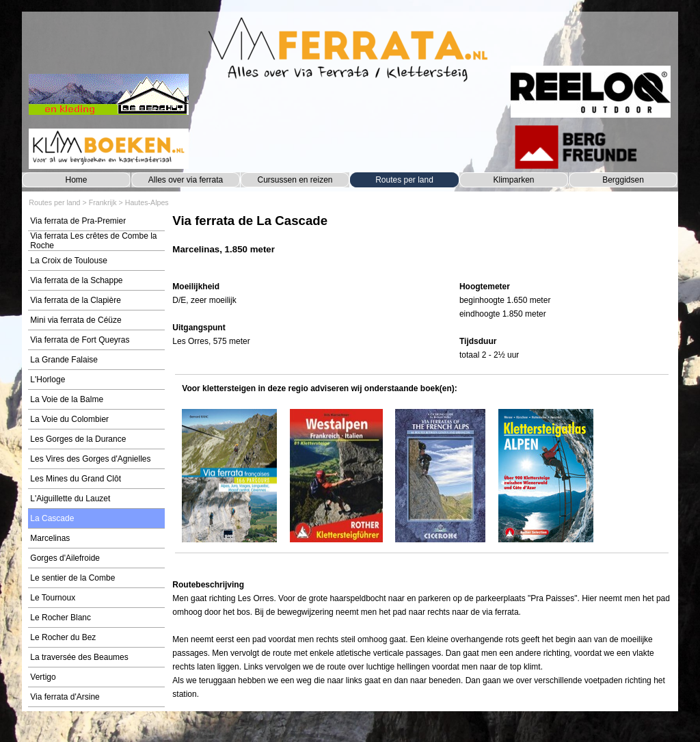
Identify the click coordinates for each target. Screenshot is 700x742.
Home (76, 180)
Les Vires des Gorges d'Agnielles (90, 459)
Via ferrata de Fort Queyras (80, 340)
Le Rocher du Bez (63, 637)
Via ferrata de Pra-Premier (78, 221)
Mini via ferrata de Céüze (76, 320)
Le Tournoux (53, 598)
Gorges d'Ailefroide (65, 558)
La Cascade (52, 518)
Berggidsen (623, 180)
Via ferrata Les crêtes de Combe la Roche (93, 241)
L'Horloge (48, 380)
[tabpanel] (421, 241)
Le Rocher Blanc (60, 618)
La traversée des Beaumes (79, 657)
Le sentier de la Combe (72, 578)
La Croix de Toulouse (69, 261)
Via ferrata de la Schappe (76, 280)
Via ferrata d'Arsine (65, 697)
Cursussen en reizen (295, 180)
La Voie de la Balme (67, 399)
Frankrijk (103, 202)
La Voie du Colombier (69, 419)
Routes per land (404, 180)
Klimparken (513, 180)
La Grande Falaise (64, 360)
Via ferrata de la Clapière (76, 300)
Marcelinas (50, 538)
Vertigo (43, 677)
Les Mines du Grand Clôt (76, 479)
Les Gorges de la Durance (78, 439)
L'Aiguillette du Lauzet (70, 499)
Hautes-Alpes (147, 202)
